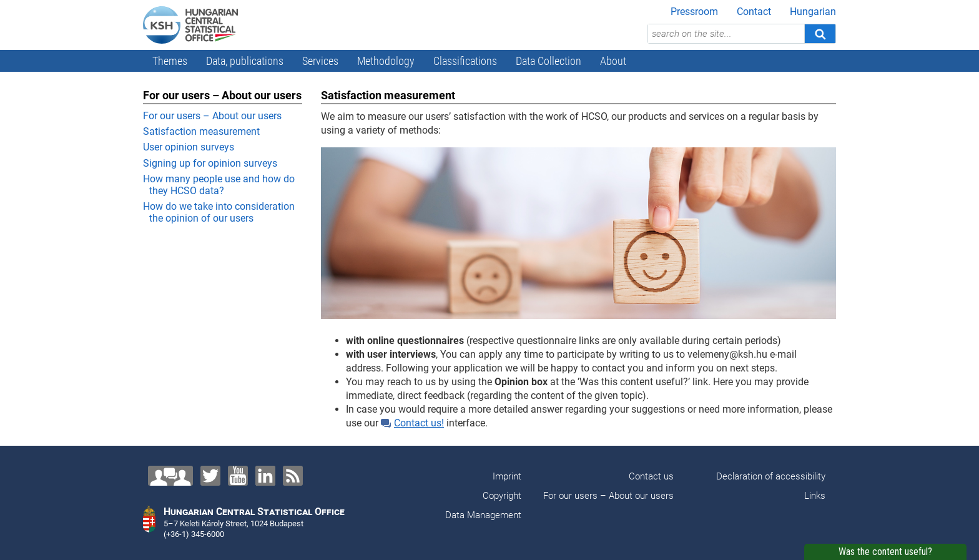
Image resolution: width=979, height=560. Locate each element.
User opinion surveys (189, 147)
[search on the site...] (726, 34)
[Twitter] (210, 476)
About (613, 61)
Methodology (386, 61)
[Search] (820, 34)
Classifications (465, 61)
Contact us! (412, 423)
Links (815, 496)
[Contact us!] (170, 476)
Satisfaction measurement (201, 131)
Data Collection (549, 61)
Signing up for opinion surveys (210, 163)
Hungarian (813, 12)
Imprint (507, 476)
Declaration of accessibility (771, 476)
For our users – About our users (212, 116)
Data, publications (245, 61)
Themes (170, 61)
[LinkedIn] (265, 476)
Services (320, 61)
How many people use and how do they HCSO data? (219, 185)
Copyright (502, 496)
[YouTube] (238, 476)
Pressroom (694, 12)
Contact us (651, 476)
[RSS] (293, 476)
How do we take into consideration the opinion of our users (219, 212)
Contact (754, 12)
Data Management (483, 515)
